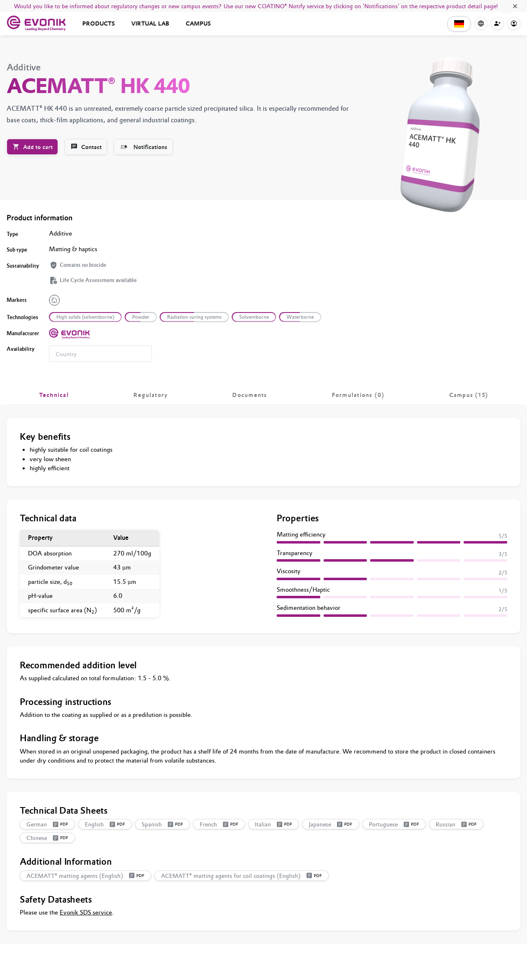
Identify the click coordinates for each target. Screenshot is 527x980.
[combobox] (100, 354)
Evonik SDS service (86, 912)
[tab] (54, 395)
